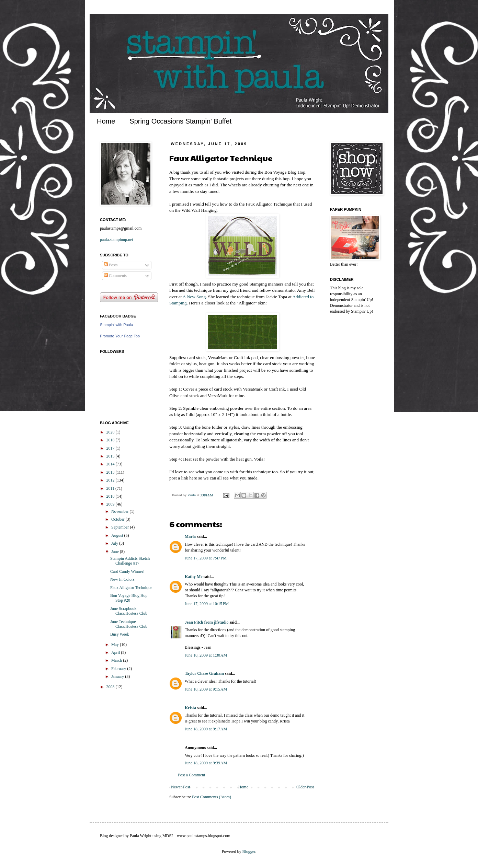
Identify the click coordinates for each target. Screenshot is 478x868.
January (118, 676)
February (119, 669)
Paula (192, 495)
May (116, 645)
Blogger (249, 852)
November (121, 511)
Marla (190, 536)
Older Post (305, 787)
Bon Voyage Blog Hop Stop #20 (129, 598)
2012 (111, 480)
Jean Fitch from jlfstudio (207, 622)
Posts (111, 265)
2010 (111, 496)
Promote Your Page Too (120, 336)
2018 (111, 440)
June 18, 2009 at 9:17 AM (206, 729)
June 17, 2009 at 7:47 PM (206, 558)
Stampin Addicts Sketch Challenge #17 (130, 561)
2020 (111, 432)
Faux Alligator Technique (131, 588)
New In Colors (122, 579)
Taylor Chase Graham (204, 673)
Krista (190, 708)
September (121, 527)
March (117, 660)
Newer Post (181, 787)
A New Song (194, 297)
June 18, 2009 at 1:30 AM (206, 655)
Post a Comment (191, 775)
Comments (115, 276)
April (116, 652)
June (116, 552)
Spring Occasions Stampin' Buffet (180, 121)
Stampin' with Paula (116, 325)
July (115, 543)
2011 (111, 488)
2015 (111, 456)
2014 (111, 464)
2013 (111, 472)
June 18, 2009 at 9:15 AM (206, 689)
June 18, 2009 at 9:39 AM (206, 763)
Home (106, 121)
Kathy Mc (194, 577)
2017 (111, 448)
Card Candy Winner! (127, 571)
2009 (111, 504)
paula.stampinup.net (117, 240)
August (118, 535)
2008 (111, 687)
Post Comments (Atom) (212, 797)
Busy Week (119, 634)
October (118, 519)
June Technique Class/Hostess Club (129, 624)
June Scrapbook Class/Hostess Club (129, 611)
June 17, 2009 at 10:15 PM (207, 604)
